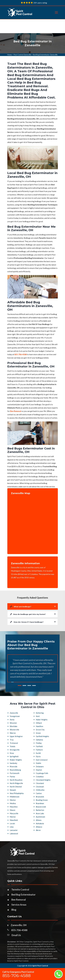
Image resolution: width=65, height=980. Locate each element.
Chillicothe (40, 790)
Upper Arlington (16, 736)
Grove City (40, 730)
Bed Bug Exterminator (23, 895)
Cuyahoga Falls (42, 773)
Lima (12, 827)
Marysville (14, 813)
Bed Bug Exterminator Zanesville (45, 55)
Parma (12, 777)
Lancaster (14, 830)
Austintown (40, 817)
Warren (13, 733)
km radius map (33, 523)
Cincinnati (40, 787)
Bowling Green (42, 800)
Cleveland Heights (43, 780)
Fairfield (39, 746)
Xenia (12, 720)
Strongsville (15, 750)
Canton (39, 793)
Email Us (16, 935)
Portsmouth (15, 773)
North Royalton (16, 780)
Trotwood (14, 743)
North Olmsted (16, 787)
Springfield (14, 756)
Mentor (13, 800)
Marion (13, 817)
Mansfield (14, 820)
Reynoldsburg (15, 770)
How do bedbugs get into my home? (28, 614)
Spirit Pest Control (40, 966)
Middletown (15, 797)
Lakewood (14, 834)
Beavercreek (41, 807)
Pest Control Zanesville (22, 55)
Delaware (40, 766)
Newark (13, 790)
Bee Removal (19, 900)
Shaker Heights (16, 760)
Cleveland (40, 783)
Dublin (38, 763)
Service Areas (19, 905)
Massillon (14, 807)
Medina (13, 803)
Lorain (12, 823)
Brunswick (40, 797)
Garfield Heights (42, 736)
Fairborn (39, 750)
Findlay (39, 743)
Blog (14, 910)
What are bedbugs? (21, 606)
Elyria (38, 756)
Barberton (40, 810)
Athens (39, 820)
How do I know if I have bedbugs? (27, 622)
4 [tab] (34, 686)
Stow (12, 753)
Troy (12, 740)
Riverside (14, 766)
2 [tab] (24, 686)
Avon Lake (40, 813)
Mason (12, 810)
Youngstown (15, 716)
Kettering (40, 713)
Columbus (40, 777)
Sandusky (13, 763)
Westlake (14, 726)
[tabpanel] (32, 43)
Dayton (39, 770)
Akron (38, 830)
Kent (38, 716)
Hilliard (39, 723)
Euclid (38, 753)
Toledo (12, 746)
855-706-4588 (19, 930)
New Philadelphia (17, 793)
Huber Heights (42, 720)
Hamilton (39, 726)
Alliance (39, 827)
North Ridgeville (16, 783)
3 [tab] (29, 686)
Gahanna (39, 740)
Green (38, 733)
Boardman (40, 803)
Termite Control (20, 890)
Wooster (13, 723)
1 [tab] (20, 686)
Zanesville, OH (19, 925)
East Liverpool (42, 760)
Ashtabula (40, 823)
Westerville (14, 730)
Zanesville (14, 713)
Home (10, 55)
